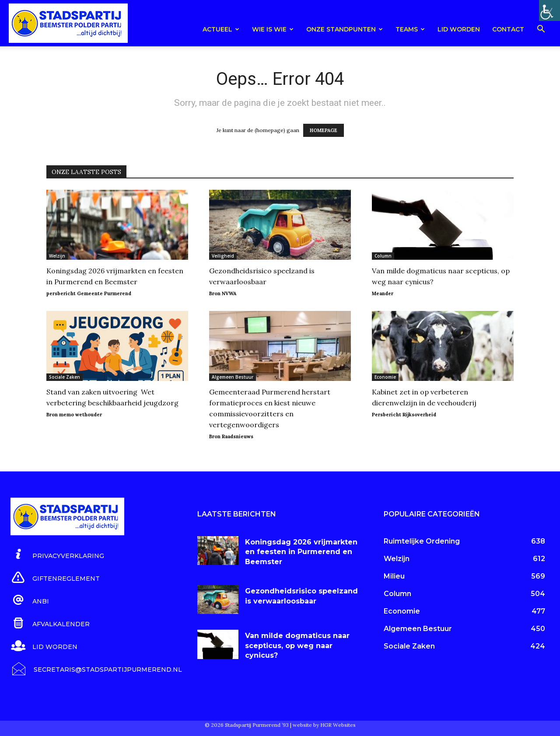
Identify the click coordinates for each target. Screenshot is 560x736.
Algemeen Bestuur (233, 377)
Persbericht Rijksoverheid (404, 415)
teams (410, 29)
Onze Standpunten (345, 29)
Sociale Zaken (65, 377)
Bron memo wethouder (74, 415)
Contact (508, 29)
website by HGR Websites (324, 725)
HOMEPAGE (324, 130)
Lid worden (459, 29)
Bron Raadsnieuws (231, 436)
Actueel (221, 29)
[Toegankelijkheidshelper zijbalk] (549, 10)
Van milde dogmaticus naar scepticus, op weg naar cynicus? (297, 645)
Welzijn (57, 256)
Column (383, 256)
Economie (385, 377)
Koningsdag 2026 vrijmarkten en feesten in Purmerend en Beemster (301, 552)
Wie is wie (273, 29)
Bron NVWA (223, 293)
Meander (383, 293)
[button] (541, 30)
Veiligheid (223, 256)
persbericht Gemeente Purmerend (89, 293)
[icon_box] (57, 555)
